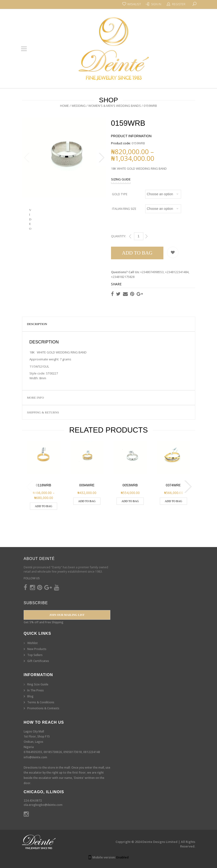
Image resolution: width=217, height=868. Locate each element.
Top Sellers (35, 655)
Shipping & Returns (43, 412)
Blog (30, 696)
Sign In (156, 4)
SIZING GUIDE (121, 179)
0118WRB (44, 485)
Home (64, 106)
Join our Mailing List (67, 615)
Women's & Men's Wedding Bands (115, 106)
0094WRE (87, 485)
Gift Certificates (38, 661)
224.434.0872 (33, 800)
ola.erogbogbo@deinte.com (43, 805)
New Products (37, 649)
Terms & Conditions (41, 702)
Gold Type (120, 194)
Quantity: (119, 236)
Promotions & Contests (43, 708)
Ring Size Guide (38, 684)
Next (101, 160)
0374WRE (173, 485)
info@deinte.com (35, 757)
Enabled (122, 857)
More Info (36, 398)
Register (179, 4)
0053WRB (130, 485)
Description (37, 324)
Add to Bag (137, 253)
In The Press (36, 690)
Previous (27, 160)
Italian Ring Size (124, 209)
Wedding (79, 106)
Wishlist (33, 643)
